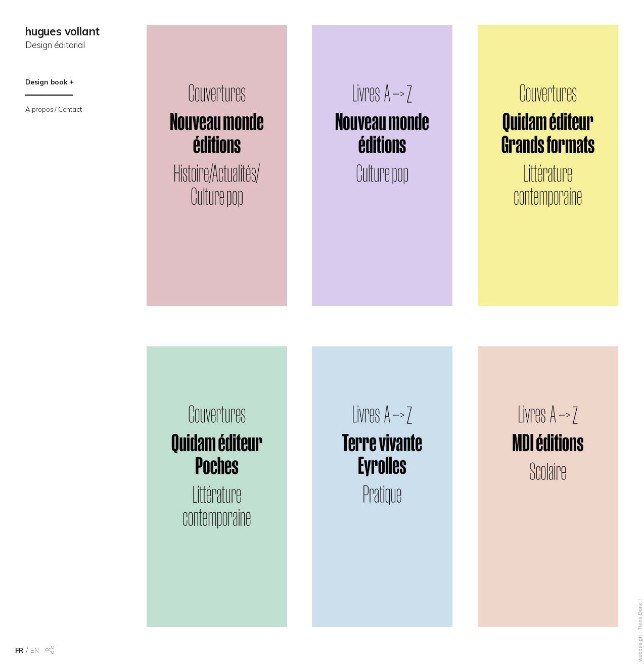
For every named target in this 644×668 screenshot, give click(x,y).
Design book (47, 82)
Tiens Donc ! (640, 614)
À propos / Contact (53, 109)
